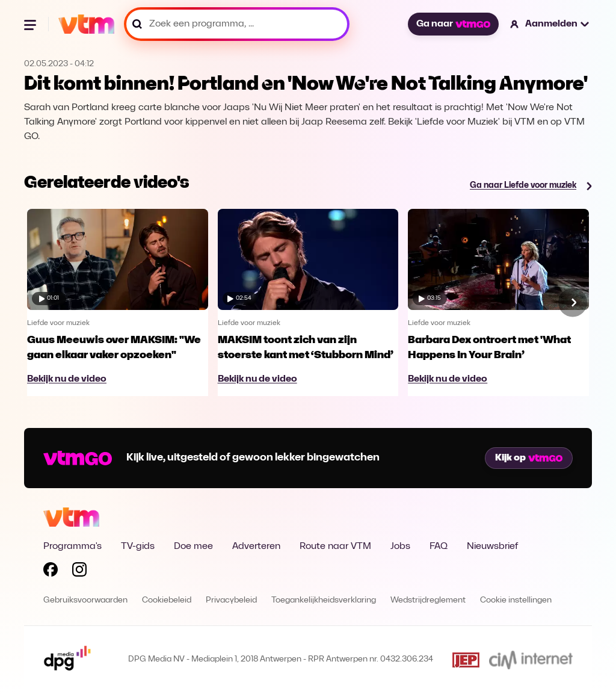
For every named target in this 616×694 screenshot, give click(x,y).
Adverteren (256, 547)
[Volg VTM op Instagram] (79, 572)
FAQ (439, 547)
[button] (550, 24)
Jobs (400, 547)
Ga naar (453, 24)
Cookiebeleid (167, 600)
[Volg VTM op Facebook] (51, 572)
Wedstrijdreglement (428, 600)
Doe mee (193, 547)
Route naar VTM (335, 547)
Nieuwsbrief (492, 547)
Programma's (72, 547)
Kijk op (529, 458)
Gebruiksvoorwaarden (85, 600)
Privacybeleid (231, 600)
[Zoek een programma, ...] (237, 24)
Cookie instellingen (516, 600)
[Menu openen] (31, 24)
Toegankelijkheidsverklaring (324, 600)
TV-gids (138, 547)
